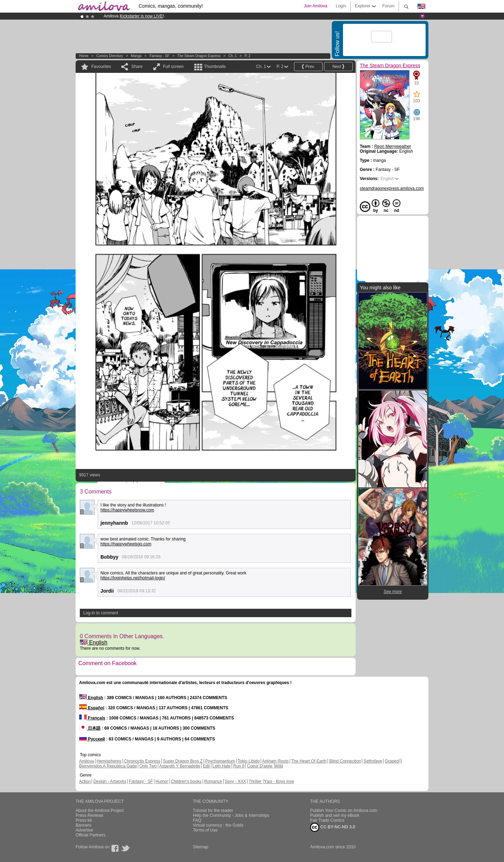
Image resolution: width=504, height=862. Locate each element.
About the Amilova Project (100, 811)
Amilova (87, 761)
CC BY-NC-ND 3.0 (333, 827)
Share (137, 67)
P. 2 (248, 56)
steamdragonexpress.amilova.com (392, 188)
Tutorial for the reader (213, 811)
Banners (83, 825)
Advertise (84, 830)
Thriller (255, 781)
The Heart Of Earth (309, 761)
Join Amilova (316, 6)
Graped (392, 761)
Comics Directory (110, 56)
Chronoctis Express (142, 761)
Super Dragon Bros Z (183, 761)
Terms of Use (205, 830)
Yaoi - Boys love (279, 781)
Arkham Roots (275, 761)
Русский (92, 739)
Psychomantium (220, 761)
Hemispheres (109, 761)
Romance (213, 781)
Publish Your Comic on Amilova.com (344, 811)
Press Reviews (89, 815)
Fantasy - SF (159, 56)
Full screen (173, 67)
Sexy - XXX (235, 781)
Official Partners (90, 835)
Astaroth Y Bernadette (180, 766)
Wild (279, 766)
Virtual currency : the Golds (218, 825)
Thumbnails (215, 67)
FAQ (197, 820)
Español (92, 708)
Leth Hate (222, 766)
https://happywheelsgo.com (126, 544)
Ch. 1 (232, 56)
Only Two (148, 766)
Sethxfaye (373, 761)
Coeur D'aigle (260, 766)
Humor (162, 781)
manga (136, 56)
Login (341, 6)
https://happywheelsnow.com (127, 510)
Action (85, 781)
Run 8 (239, 766)
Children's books (186, 781)
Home (84, 56)
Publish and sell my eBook (335, 815)
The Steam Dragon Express (199, 56)
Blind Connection (345, 761)
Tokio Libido (249, 761)
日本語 (90, 728)
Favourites (101, 67)
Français (92, 718)
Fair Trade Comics (327, 820)
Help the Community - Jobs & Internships (231, 815)
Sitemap (201, 847)
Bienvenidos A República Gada (108, 766)
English (94, 643)
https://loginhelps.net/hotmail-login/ (133, 578)
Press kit (84, 820)
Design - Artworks (110, 781)
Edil (206, 766)
